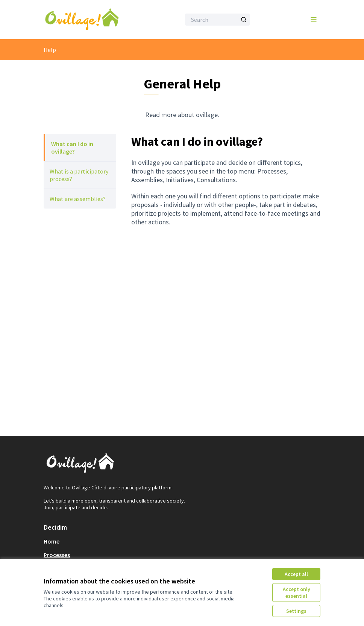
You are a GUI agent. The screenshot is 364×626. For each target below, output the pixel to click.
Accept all (296, 574)
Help (50, 50)
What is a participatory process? (79, 175)
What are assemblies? (78, 199)
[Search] (217, 20)
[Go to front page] (94, 20)
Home (52, 541)
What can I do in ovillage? (72, 148)
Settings (296, 611)
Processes (57, 555)
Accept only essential (297, 592)
